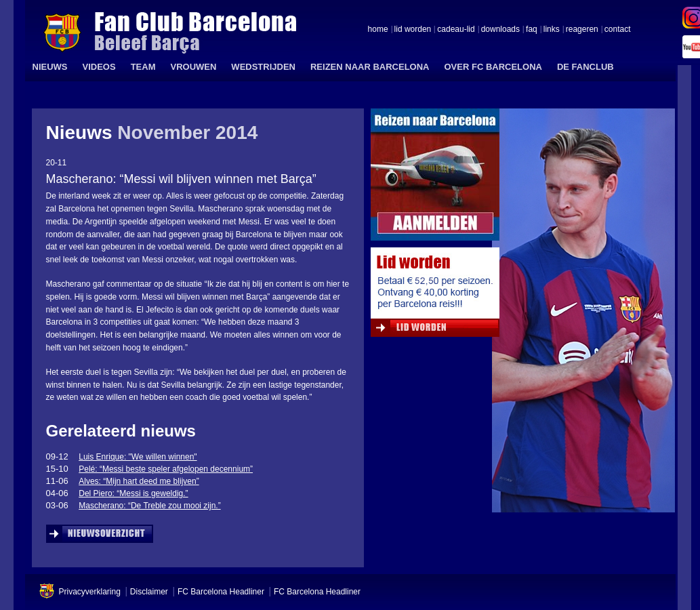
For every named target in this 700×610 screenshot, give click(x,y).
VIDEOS (99, 67)
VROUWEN (193, 67)
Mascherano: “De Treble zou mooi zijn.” (149, 506)
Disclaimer (149, 592)
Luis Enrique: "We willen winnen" (138, 457)
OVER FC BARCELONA (493, 67)
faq (532, 30)
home (378, 30)
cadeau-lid (456, 30)
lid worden (413, 30)
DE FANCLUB (585, 67)
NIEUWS (50, 67)
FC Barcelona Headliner (221, 592)
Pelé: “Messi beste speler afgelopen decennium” (166, 469)
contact (618, 30)
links (552, 30)
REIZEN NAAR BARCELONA (370, 67)
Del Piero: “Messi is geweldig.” (133, 493)
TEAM (143, 67)
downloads (500, 30)
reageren (582, 30)
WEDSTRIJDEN (263, 67)
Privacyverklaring (90, 592)
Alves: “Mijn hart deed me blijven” (139, 481)
